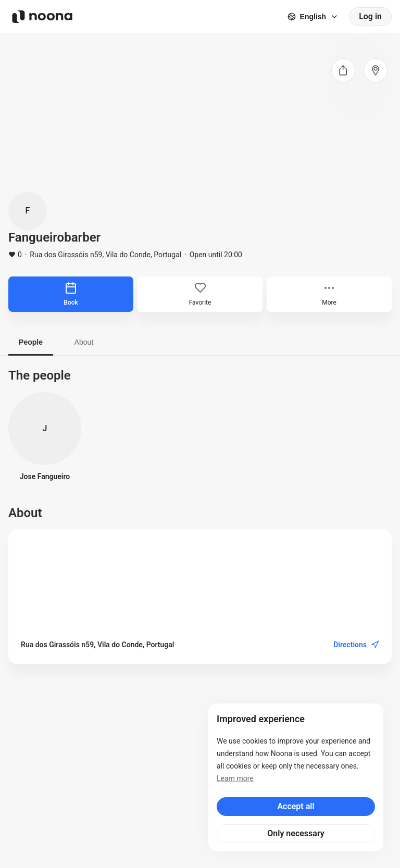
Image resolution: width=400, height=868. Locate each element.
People (31, 342)
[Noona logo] (42, 17)
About (84, 342)
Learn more (235, 778)
